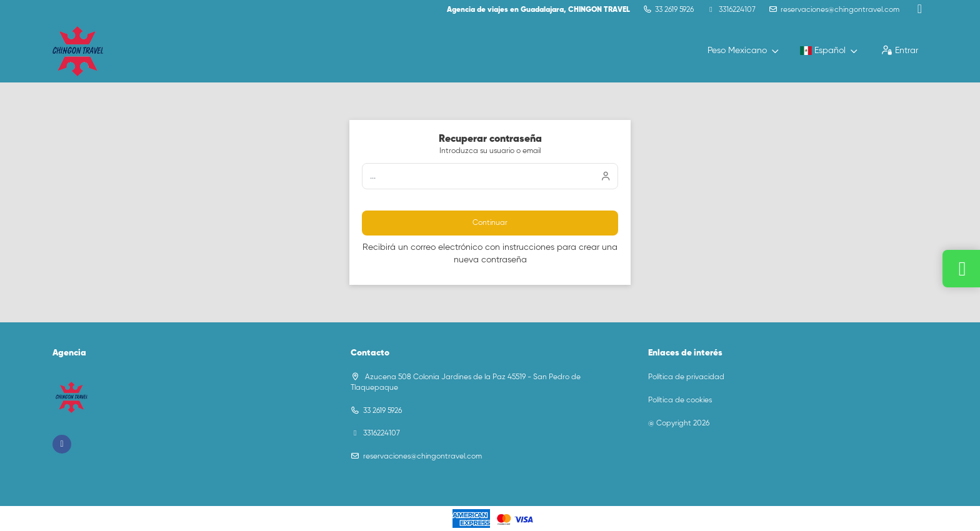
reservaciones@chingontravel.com (840, 10)
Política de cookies (680, 400)
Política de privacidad (686, 377)
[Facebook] (920, 10)
